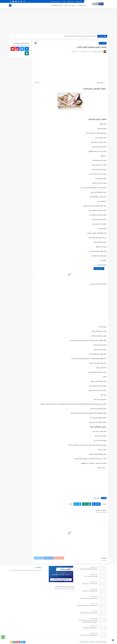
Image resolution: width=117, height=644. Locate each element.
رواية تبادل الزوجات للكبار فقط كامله (88, 569)
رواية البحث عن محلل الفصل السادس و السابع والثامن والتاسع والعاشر (88, 621)
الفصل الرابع (101, 468)
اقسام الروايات (82, 5)
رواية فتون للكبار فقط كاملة (90, 628)
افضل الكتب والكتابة (57, 5)
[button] (96, 504)
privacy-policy (79, 1)
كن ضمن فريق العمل (55, 1)
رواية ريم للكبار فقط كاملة (91, 576)
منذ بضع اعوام (93, 567)
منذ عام (94, 611)
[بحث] (10, 5)
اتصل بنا (64, 1)
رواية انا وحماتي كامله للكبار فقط (89, 598)
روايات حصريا (103, 43)
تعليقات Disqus (38, 558)
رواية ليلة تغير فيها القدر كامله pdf (89, 613)
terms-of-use (70, 1)
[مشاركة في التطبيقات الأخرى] (71, 504)
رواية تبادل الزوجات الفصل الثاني (90, 591)
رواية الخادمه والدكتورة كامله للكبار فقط (87, 606)
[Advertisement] (58, 21)
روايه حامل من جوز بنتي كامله (90, 584)
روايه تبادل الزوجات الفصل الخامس (89, 635)
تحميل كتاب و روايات (69, 5)
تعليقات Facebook (49, 558)
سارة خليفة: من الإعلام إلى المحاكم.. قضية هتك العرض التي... (80, 36)
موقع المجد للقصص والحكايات (87, 642)
